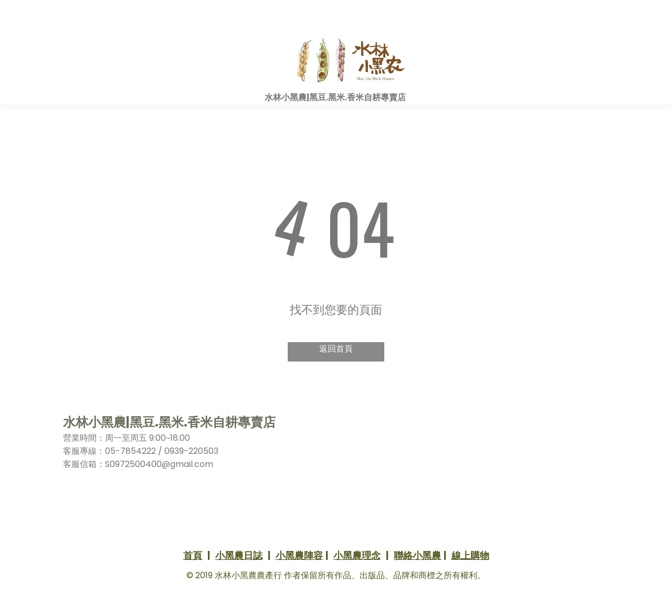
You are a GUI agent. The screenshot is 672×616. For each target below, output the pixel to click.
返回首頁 (336, 349)
